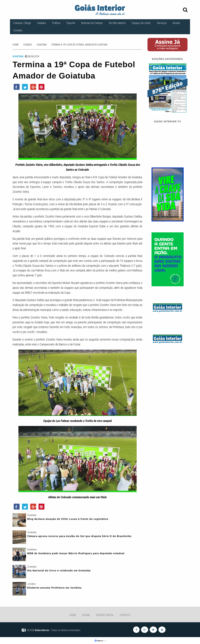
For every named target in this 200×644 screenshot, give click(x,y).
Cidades (41, 23)
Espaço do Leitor (141, 23)
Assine (176, 23)
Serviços (162, 23)
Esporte (71, 23)
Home (73, 615)
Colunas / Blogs (22, 23)
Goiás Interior (42, 630)
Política (56, 23)
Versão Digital (105, 615)
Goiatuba (18, 56)
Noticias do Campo (92, 23)
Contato (18, 30)
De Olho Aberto (117, 23)
